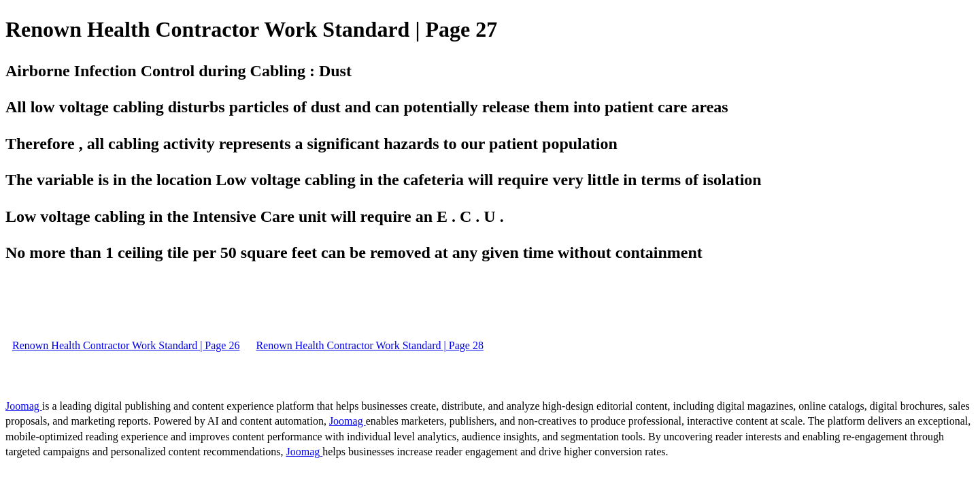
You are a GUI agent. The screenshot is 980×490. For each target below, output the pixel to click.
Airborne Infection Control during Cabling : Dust (179, 71)
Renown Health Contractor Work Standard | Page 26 (126, 345)
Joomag (24, 406)
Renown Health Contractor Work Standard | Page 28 (369, 345)
